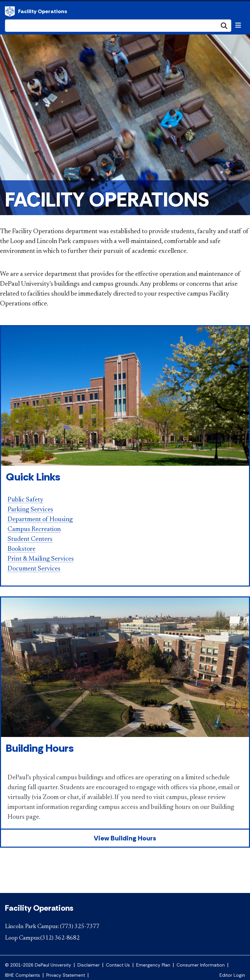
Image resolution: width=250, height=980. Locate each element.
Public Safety (25, 500)
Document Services (34, 569)
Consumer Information (201, 965)
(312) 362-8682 (60, 938)
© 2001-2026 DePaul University (38, 965)
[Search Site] (118, 26)
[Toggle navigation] (238, 25)
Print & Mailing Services (41, 559)
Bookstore (21, 549)
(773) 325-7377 (80, 927)
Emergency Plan (153, 965)
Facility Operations (10, 11)
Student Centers (30, 539)
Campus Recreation (34, 529)
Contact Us (118, 965)
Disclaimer (89, 965)
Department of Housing (40, 520)
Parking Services (30, 510)
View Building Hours (125, 838)
